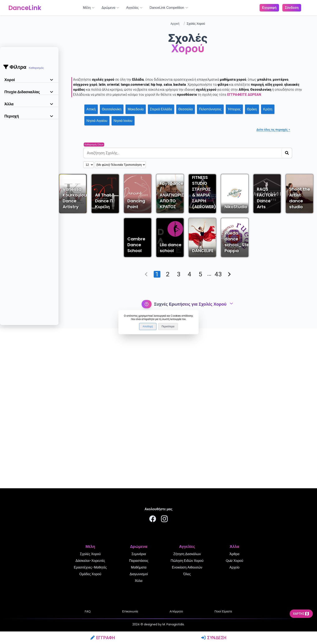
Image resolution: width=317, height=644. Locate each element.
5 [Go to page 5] (200, 434)
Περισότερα (168, 326)
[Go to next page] (229, 434)
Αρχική (175, 24)
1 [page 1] (157, 434)
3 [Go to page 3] (179, 434)
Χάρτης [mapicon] (301, 614)
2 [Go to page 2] (168, 434)
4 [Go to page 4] (190, 434)
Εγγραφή (103, 638)
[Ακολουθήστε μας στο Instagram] (164, 520)
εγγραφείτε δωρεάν (244, 95)
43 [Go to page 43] (218, 434)
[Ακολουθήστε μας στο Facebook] (153, 520)
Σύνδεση (214, 638)
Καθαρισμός (36, 68)
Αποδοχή (148, 326)
